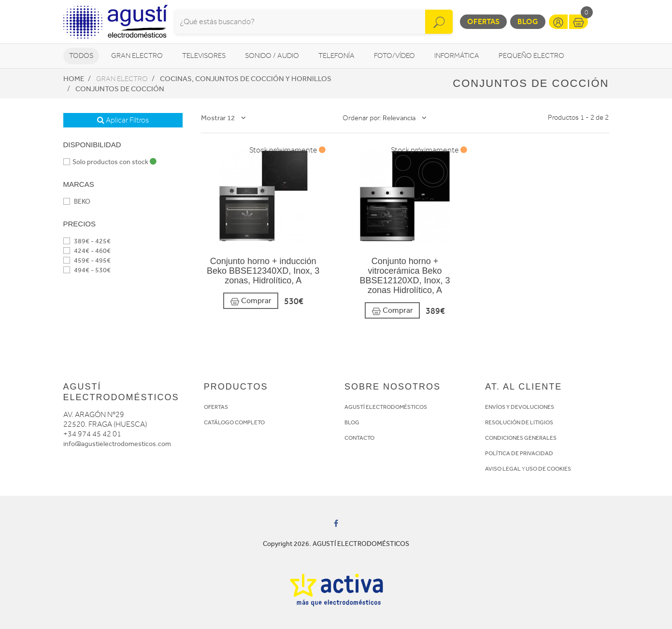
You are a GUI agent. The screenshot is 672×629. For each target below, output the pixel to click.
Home (74, 79)
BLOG (352, 422)
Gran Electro (137, 56)
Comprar (251, 301)
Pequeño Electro (531, 56)
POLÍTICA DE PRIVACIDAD (519, 453)
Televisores (204, 56)
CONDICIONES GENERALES (521, 438)
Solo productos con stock (110, 162)
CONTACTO (359, 438)
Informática (457, 56)
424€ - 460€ (87, 251)
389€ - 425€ (87, 241)
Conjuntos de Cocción (120, 89)
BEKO (77, 202)
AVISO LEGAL (503, 469)
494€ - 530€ (87, 270)
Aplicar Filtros (123, 120)
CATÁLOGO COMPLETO (234, 422)
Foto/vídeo (394, 56)
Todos (81, 56)
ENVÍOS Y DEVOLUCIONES (520, 407)
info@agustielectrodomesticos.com (117, 444)
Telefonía (336, 56)
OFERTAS (216, 407)
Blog (528, 21)
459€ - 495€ (87, 260)
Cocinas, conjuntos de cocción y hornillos (246, 79)
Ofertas (483, 21)
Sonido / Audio (272, 56)
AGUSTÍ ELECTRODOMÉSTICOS (386, 407)
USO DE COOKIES (548, 469)
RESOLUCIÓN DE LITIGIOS (519, 422)
